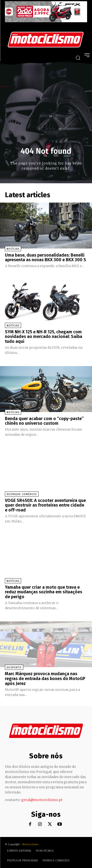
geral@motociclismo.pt (42, 800)
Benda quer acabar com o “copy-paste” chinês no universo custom (44, 421)
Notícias (13, 249)
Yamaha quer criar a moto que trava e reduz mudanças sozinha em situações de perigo (44, 592)
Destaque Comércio (22, 494)
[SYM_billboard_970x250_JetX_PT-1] (46, 21)
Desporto (14, 667)
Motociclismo (30, 844)
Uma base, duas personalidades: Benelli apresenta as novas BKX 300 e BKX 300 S (46, 258)
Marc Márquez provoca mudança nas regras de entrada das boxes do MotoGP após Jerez (45, 679)
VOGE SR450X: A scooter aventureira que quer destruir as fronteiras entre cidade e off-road (45, 505)
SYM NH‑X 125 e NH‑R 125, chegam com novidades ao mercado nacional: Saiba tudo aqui (44, 337)
